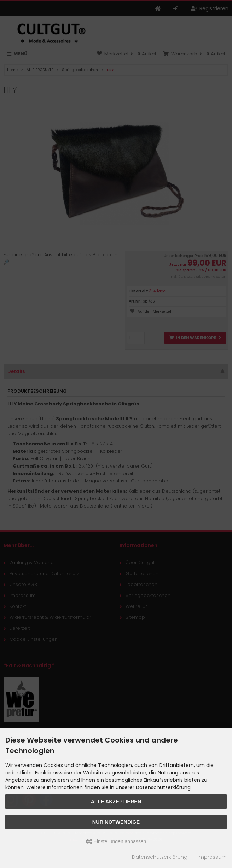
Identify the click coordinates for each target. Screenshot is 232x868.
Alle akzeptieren (116, 802)
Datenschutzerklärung (160, 857)
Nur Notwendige (116, 822)
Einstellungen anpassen (116, 841)
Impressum (212, 857)
